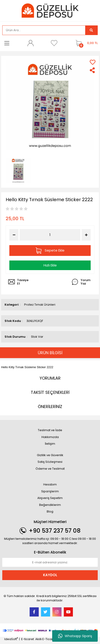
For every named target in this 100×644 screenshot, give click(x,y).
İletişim (50, 444)
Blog (50, 511)
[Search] (44, 30)
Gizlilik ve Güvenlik (50, 455)
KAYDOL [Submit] (50, 575)
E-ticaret (28, 639)
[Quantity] (50, 235)
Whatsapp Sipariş (75, 636)
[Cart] (86, 43)
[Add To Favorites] (93, 62)
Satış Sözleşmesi (50, 462)
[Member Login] (31, 43)
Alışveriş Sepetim (50, 498)
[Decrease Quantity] (14, 235)
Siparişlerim (50, 491)
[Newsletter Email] (50, 562)
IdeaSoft (11, 639)
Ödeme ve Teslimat (50, 469)
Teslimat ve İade (50, 430)
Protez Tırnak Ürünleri (40, 305)
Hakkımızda (50, 437)
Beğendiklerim (50, 505)
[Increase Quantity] (86, 235)
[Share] (93, 70)
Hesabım (50, 484)
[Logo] (50, 10)
